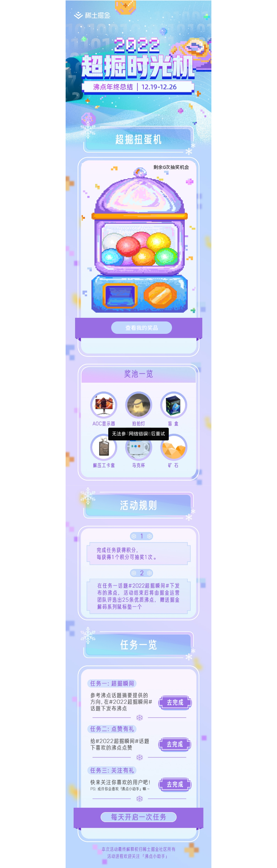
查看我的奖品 (142, 327)
